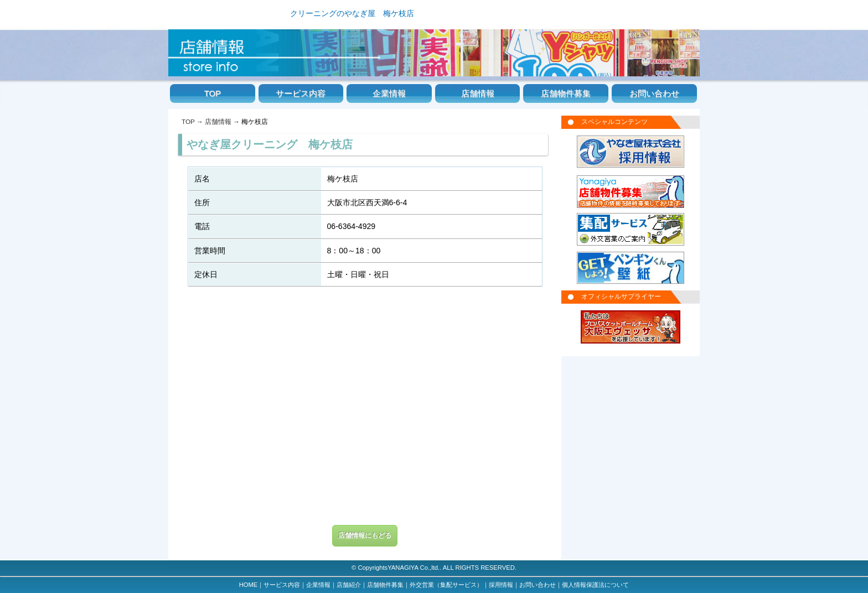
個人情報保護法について (595, 585)
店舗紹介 (349, 585)
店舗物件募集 (566, 93)
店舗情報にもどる (365, 535)
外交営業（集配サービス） (446, 585)
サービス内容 (301, 93)
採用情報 (501, 585)
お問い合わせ (654, 93)
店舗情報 (478, 93)
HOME (249, 585)
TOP (213, 93)
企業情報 (389, 93)
